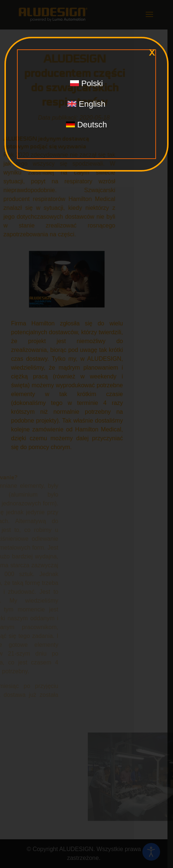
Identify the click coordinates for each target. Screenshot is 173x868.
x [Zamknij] (152, 53)
